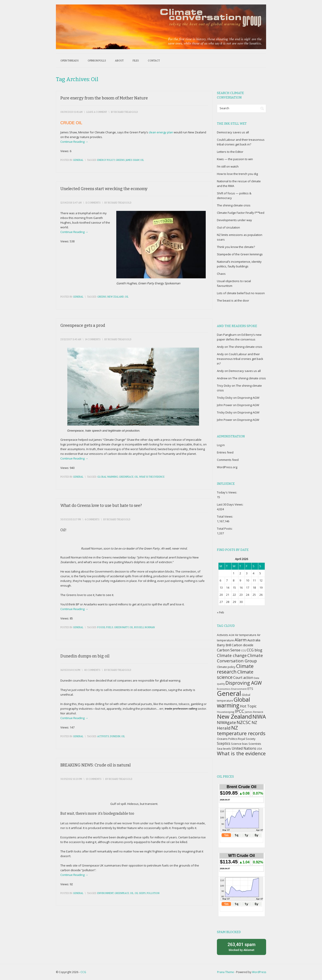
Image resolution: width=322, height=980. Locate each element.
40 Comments (92, 670)
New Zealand (116, 297)
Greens (120, 160)
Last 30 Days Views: (230, 504)
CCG (83, 972)
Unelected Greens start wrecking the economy (104, 189)
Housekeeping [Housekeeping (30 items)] (226, 712)
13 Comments (94, 779)
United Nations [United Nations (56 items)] (244, 748)
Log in (221, 445)
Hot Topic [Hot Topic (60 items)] (248, 706)
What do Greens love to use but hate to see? (101, 506)
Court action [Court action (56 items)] (243, 678)
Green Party (121, 627)
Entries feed (225, 452)
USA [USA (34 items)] (259, 749)
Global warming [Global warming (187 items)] (233, 702)
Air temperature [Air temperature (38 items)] (246, 635)
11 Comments (93, 203)
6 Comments (92, 520)
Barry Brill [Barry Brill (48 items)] (224, 645)
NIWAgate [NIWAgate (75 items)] (226, 722)
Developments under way (234, 220)
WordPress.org (227, 467)
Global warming (108, 477)
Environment (105, 893)
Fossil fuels (105, 627)
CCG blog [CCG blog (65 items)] (254, 650)
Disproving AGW (248, 398)
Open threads (70, 61)
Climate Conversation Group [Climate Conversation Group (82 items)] (240, 658)
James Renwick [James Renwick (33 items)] (254, 712)
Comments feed (228, 460)
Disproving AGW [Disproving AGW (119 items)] (244, 683)
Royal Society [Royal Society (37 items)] (247, 739)
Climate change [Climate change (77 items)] (232, 655)
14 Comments (93, 340)
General (78, 160)
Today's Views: (227, 492)
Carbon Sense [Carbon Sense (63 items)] (229, 650)
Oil (142, 160)
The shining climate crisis (234, 205)
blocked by (241, 947)
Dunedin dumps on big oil (85, 656)
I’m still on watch (228, 166)
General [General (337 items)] (229, 693)
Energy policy (106, 160)
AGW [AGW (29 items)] (232, 635)
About (119, 61)
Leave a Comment (97, 112)
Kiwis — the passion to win (235, 159)
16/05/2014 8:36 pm (70, 670)
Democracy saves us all (233, 132)
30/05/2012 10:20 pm (71, 779)
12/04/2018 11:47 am (71, 203)
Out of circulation (228, 227)
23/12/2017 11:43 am (71, 340)
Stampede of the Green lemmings (240, 254)
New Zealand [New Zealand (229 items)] (234, 716)
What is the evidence (152, 477)
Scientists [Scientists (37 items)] (255, 744)
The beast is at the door (233, 300)
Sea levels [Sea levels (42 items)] (224, 749)
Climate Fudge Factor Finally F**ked (241, 213)
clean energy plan (161, 132)
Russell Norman (144, 627)
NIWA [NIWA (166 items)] (259, 717)
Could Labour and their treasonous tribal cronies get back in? (240, 359)
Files (136, 61)
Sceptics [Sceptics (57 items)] (224, 743)
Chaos (221, 274)
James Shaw (132, 160)
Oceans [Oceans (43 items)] (222, 739)
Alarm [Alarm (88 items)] (241, 640)
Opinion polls (97, 61)
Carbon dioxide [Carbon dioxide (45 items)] (243, 645)
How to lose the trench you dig (237, 174)
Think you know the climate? (236, 247)
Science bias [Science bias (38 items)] (239, 744)
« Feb (220, 612)
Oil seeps (140, 893)
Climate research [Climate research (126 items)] (235, 669)
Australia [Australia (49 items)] (254, 640)
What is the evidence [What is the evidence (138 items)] (241, 753)
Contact (154, 61)
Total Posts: (225, 529)
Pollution (153, 893)
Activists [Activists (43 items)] (222, 635)
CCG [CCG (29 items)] (244, 651)
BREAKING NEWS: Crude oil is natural (95, 765)
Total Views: (225, 516)
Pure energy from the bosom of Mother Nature (104, 98)
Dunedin (115, 737)
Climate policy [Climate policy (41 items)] (226, 667)
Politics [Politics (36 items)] (233, 739)
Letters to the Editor (230, 152)
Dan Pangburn (227, 335)
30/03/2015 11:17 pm (71, 520)
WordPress (259, 972)
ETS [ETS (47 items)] (250, 689)
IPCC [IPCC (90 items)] (239, 711)
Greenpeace (126, 477)
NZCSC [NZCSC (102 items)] (244, 722)
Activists (103, 737)
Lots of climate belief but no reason (241, 293)
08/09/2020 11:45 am (71, 112)
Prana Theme (226, 972)
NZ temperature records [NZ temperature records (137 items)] (241, 730)
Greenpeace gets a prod (83, 325)
